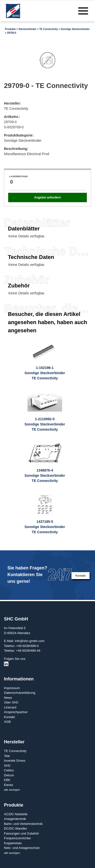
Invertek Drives (15, 761)
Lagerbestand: (19, 176)
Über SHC (11, 702)
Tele (7, 756)
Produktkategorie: (19, 135)
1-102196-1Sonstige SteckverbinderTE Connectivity (45, 373)
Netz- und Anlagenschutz (22, 848)
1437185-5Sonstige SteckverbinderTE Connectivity (45, 527)
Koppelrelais (13, 843)
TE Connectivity (48, 29)
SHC (7, 766)
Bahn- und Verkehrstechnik (23, 824)
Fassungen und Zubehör (22, 833)
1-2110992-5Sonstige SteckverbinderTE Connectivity (45, 424)
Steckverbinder (27, 29)
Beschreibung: (16, 149)
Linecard (10, 707)
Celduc (9, 770)
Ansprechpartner (16, 712)
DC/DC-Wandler (15, 828)
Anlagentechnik (15, 819)
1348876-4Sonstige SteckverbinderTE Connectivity (45, 476)
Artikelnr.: (12, 117)
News (8, 698)
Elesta (8, 785)
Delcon (9, 775)
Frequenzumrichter (17, 838)
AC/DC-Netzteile (16, 814)
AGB (7, 722)
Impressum (12, 688)
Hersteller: (12, 103)
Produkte (10, 29)
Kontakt (81, 576)
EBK (7, 780)
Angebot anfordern (47, 197)
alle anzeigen (12, 790)
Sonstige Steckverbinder (75, 29)
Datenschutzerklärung (20, 693)
